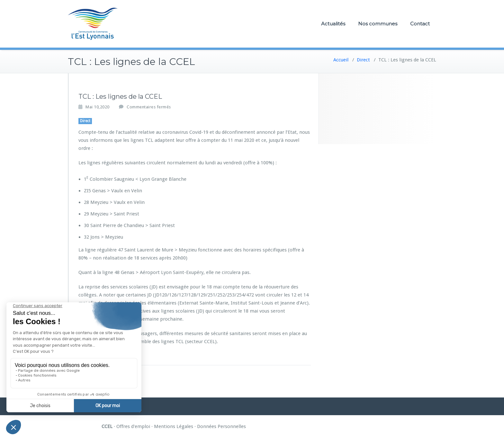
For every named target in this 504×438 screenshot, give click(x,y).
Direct (363, 60)
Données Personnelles (221, 426)
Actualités (333, 24)
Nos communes (378, 24)
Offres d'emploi (133, 426)
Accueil (341, 60)
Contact (420, 24)
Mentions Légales (174, 426)
